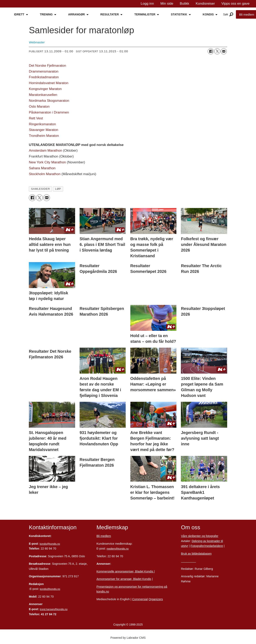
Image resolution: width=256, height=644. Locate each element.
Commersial (140, 599)
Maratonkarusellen (43, 95)
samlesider (41, 189)
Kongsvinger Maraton (45, 89)
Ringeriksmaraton (42, 124)
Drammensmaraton (44, 71)
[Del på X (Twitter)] (217, 51)
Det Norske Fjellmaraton (47, 66)
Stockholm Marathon (45, 174)
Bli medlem (104, 536)
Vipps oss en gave (235, 4)
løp (58, 189)
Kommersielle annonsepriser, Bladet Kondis (125, 571)
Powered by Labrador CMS (128, 638)
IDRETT (19, 14)
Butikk (185, 4)
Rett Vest (36, 118)
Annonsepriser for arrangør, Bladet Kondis (124, 579)
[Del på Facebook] (211, 51)
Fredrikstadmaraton (44, 77)
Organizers (156, 599)
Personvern (188, 561)
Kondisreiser (205, 4)
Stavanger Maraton (44, 130)
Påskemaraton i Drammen (49, 112)
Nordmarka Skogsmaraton (49, 101)
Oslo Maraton (39, 107)
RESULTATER (110, 14)
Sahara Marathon (42, 168)
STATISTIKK (179, 14)
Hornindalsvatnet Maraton (49, 83)
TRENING (46, 14)
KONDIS (208, 14)
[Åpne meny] (231, 15)
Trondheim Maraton (44, 136)
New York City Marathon (47, 162)
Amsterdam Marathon (45, 151)
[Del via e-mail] (224, 51)
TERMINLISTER (145, 14)
